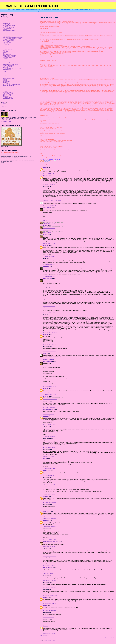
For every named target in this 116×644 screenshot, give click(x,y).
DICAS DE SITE (6, 27)
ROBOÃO (5, 52)
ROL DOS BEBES (7, 36)
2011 (4, 106)
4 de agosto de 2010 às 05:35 (49, 494)
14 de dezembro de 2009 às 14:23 (50, 399)
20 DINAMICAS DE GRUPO (8, 39)
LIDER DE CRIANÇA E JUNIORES (10, 57)
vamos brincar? (6, 97)
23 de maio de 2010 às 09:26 (49, 425)
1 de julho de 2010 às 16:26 (49, 457)
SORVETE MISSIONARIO (8, 99)
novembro (5, 100)
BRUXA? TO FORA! (7, 96)
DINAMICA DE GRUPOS (8, 43)
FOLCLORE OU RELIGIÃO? (8, 86)
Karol (45, 353)
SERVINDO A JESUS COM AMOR (52, 201)
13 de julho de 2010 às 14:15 (49, 469)
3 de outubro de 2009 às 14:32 (49, 351)
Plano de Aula (6, 44)
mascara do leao (6, 19)
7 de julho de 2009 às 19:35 (49, 286)
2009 (4, 104)
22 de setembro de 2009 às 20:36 (50, 332)
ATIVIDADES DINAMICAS (8, 94)
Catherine (46, 416)
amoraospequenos (48, 409)
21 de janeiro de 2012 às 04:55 (49, 610)
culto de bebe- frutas (7, 46)
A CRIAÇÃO (5, 51)
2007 (4, 17)
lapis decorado (6, 72)
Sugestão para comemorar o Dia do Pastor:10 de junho (13, 37)
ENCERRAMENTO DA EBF (8, 34)
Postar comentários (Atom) (50, 641)
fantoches (46, 161)
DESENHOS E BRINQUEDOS (9, 63)
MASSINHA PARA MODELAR (9, 74)
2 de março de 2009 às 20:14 (49, 223)
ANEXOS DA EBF (6, 32)
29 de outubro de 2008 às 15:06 (50, 199)
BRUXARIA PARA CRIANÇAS (9, 65)
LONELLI (46, 221)
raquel (45, 459)
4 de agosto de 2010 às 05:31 (49, 485)
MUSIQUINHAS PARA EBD (8, 75)
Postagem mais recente (45, 638)
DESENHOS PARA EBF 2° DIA (9, 31)
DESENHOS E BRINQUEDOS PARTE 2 (11, 64)
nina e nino (46, 511)
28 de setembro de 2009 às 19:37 (50, 344)
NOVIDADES (6, 59)
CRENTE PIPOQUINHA (8, 66)
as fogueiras (5, 83)
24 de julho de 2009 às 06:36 (49, 298)
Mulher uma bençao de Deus (51, 542)
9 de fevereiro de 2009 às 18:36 (50, 219)
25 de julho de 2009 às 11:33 (49, 306)
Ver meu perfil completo (6, 121)
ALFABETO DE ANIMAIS (8, 49)
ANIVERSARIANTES (7, 55)
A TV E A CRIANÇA (7, 62)
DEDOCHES (5, 89)
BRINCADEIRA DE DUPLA (8, 92)
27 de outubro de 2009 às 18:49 (50, 386)
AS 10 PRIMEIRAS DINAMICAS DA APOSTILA (12, 38)
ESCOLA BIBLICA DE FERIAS (9, 28)
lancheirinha (5, 71)
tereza (45, 168)
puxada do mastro (6, 82)
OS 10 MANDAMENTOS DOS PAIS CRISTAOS (12, 69)
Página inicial (78, 638)
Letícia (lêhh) (47, 471)
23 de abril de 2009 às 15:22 (49, 265)
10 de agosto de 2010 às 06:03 (49, 502)
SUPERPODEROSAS (7, 60)
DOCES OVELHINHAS (7, 58)
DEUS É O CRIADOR (7, 29)
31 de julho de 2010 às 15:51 (49, 475)
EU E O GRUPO (6, 42)
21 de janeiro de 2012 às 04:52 (49, 603)
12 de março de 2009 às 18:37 (49, 257)
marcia (45, 597)
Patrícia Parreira (48, 567)
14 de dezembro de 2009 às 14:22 (50, 395)
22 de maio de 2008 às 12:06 (49, 174)
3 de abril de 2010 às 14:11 (49, 414)
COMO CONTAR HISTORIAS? (9, 93)
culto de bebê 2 (6, 45)
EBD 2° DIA (5, 30)
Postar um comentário (44, 636)
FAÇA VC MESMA (7, 84)
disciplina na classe (7, 23)
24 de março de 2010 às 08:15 (49, 407)
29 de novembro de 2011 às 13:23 (50, 595)
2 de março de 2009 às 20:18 (49, 233)
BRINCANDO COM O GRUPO (9, 41)
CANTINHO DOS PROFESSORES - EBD (32, 6)
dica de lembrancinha (7, 70)
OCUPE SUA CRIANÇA (8, 61)
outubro (5, 18)
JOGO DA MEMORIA (7, 73)
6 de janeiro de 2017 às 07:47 (49, 633)
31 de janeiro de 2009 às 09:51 (49, 206)
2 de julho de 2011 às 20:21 (49, 574)
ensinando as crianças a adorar (9, 20)
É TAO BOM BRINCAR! (8, 98)
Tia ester (46, 626)
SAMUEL (5, 50)
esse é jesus (5, 77)
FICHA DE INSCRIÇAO (8, 35)
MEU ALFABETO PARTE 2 (8, 88)
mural (4, 53)
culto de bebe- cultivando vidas (9, 47)
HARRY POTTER (6, 90)
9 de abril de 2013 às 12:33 (49, 624)
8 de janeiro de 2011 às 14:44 (49, 547)
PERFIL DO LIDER (7, 24)
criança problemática (7, 21)
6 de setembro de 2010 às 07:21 (50, 509)
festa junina (5, 79)
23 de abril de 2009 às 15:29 (49, 277)
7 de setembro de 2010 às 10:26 (50, 518)
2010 (4, 105)
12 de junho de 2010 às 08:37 (49, 437)
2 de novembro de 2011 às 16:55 (50, 580)
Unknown (46, 176)
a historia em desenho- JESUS (9, 78)
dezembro (5, 101)
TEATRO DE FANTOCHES (8, 48)
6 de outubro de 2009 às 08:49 (49, 359)
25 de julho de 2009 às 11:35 (49, 313)
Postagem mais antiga (110, 638)
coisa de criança (48, 208)
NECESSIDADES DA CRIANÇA (9, 25)
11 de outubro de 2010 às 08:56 (50, 540)
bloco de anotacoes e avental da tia (10, 56)
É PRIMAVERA (6, 68)
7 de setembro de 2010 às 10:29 (50, 527)
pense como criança (7, 22)
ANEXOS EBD (6, 33)
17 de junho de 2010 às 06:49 (49, 447)
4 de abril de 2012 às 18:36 (49, 617)
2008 (4, 102)
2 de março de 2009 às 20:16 (49, 228)
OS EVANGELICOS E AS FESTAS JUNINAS (11, 85)
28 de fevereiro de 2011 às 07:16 (50, 556)
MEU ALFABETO (6, 87)
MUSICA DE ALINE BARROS (9, 76)
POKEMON (5, 91)
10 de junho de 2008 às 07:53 (49, 184)
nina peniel (46, 267)
